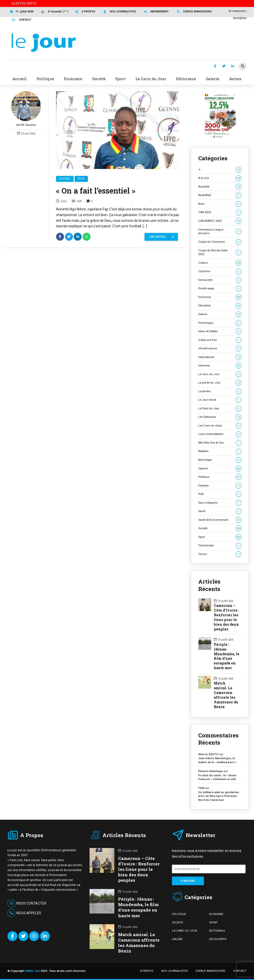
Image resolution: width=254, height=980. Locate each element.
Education (220, 306)
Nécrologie (220, 460)
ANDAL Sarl (32, 971)
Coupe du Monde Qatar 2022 (220, 252)
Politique (220, 477)
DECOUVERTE (218, 939)
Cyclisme (220, 271)
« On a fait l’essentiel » (96, 191)
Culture (220, 263)
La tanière (220, 391)
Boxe (220, 204)
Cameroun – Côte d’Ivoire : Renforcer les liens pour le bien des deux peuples (226, 617)
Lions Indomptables (220, 434)
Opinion (220, 469)
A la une (220, 178)
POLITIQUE (179, 914)
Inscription (240, 18)
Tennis (220, 554)
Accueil (19, 79)
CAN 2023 (220, 212)
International (220, 357)
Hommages (220, 323)
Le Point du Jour (220, 408)
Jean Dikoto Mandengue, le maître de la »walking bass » (218, 760)
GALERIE (177, 939)
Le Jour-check (220, 400)
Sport (81, 179)
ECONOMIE (216, 914)
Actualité (220, 187)
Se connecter (237, 11)
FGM (201, 788)
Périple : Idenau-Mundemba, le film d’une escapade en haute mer (227, 656)
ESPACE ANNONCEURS (210, 971)
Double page (220, 288)
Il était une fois (220, 340)
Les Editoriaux (220, 417)
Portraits (220, 486)
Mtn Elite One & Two (220, 443)
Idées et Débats (220, 331)
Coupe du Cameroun (220, 242)
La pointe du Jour (220, 383)
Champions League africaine (220, 231)
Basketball (220, 195)
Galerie (220, 314)
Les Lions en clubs (220, 426)
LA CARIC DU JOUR (184, 931)
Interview (220, 366)
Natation (220, 451)
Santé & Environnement (220, 520)
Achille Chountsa (26, 109)
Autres (235, 79)
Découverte (220, 280)
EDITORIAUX (217, 931)
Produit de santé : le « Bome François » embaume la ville (217, 777)
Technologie (220, 545)
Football (65, 179)
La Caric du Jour (220, 374)
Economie (220, 297)
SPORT (213, 922)
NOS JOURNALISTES (175, 971)
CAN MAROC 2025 (220, 221)
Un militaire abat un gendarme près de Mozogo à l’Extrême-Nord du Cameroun (219, 796)
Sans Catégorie (220, 503)
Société (220, 528)
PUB (220, 494)
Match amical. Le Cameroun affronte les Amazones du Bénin (226, 695)
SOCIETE (177, 922)
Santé (220, 511)
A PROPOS (147, 971)
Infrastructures (220, 348)
